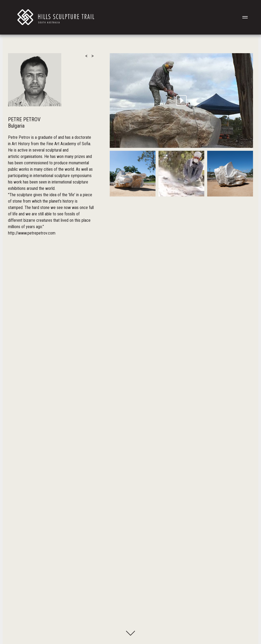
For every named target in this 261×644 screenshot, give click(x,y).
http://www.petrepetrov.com (32, 233)
